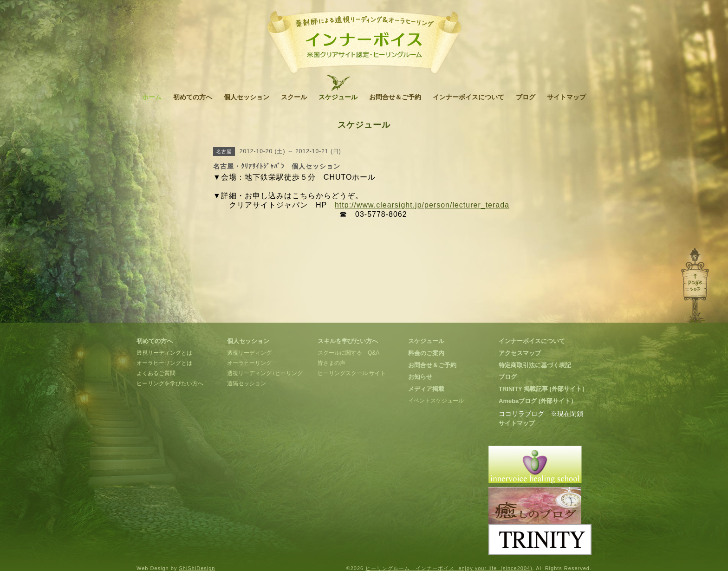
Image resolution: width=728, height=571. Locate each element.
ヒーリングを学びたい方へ (170, 383)
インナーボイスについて (468, 97)
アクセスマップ (520, 353)
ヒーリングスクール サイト (352, 373)
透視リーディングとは (164, 353)
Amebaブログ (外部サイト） (538, 401)
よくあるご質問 (156, 373)
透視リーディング (249, 353)
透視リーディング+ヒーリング (265, 373)
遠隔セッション (247, 383)
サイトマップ (566, 97)
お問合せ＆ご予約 (395, 97)
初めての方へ (193, 97)
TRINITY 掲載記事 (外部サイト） (543, 389)
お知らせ (420, 377)
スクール (294, 97)
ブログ (526, 97)
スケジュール (338, 97)
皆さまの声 (331, 363)
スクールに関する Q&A (348, 353)
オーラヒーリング (249, 363)
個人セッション (247, 97)
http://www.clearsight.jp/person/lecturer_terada (422, 205)
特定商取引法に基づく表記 (535, 365)
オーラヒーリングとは (164, 363)
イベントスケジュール (436, 401)
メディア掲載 (426, 389)
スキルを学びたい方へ (348, 341)
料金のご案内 (426, 353)
